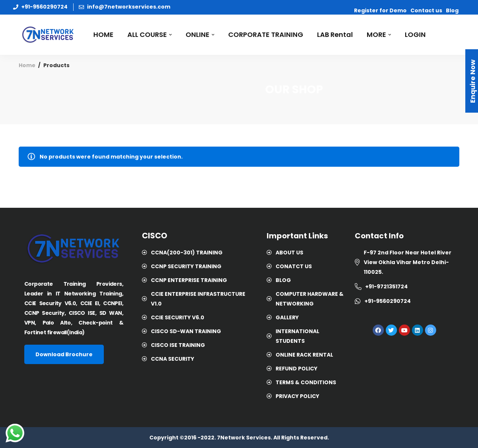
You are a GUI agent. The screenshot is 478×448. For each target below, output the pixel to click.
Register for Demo (380, 10)
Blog (452, 10)
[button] (64, 354)
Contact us (426, 10)
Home (27, 65)
